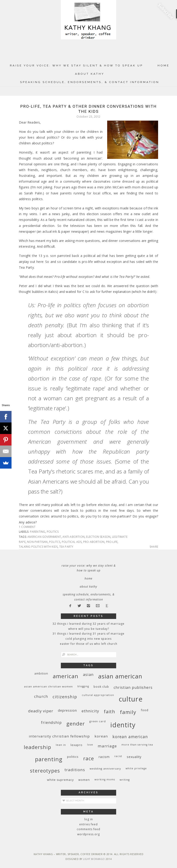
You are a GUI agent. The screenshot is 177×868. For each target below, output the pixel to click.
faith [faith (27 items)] (109, 712)
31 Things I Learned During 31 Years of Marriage (88, 634)
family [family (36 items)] (128, 712)
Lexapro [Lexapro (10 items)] (77, 745)
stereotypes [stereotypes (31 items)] (45, 771)
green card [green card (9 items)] (98, 721)
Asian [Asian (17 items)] (88, 674)
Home (164, 65)
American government (44, 537)
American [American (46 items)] (66, 676)
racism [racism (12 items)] (104, 757)
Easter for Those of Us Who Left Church (89, 644)
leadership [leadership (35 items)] (37, 747)
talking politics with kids (38, 547)
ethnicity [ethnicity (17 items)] (90, 711)
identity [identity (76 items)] (123, 725)
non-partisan (37, 542)
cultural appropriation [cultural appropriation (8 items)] (98, 695)
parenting (38, 532)
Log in (89, 819)
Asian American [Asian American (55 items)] (120, 676)
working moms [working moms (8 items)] (105, 779)
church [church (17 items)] (41, 696)
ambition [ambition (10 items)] (41, 673)
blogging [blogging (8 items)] (83, 686)
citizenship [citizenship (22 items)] (65, 697)
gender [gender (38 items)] (76, 724)
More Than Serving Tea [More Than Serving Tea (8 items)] (137, 745)
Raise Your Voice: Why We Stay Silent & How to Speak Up (77, 65)
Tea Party (66, 547)
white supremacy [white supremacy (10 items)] (60, 780)
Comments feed (88, 829)
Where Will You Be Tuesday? (89, 629)
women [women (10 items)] (84, 780)
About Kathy (90, 74)
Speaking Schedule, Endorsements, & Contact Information (90, 82)
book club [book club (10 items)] (101, 687)
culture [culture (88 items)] (131, 699)
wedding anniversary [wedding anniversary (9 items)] (105, 768)
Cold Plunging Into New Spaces (88, 639)
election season (98, 537)
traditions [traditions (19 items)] (75, 770)
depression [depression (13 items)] (67, 710)
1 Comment (27, 527)
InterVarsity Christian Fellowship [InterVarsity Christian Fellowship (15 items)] (59, 736)
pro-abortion (94, 542)
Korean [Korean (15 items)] (101, 736)
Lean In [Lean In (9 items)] (61, 745)
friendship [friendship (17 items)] (51, 722)
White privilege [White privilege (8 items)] (136, 768)
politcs (55, 542)
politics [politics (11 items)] (73, 757)
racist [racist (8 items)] (118, 756)
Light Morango (94, 859)
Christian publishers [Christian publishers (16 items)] (133, 687)
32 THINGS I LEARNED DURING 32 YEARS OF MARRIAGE (88, 624)
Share (154, 547)
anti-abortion (74, 537)
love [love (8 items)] (90, 745)
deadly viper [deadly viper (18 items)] (41, 711)
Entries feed (88, 824)
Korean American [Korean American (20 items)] (130, 737)
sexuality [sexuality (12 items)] (134, 757)
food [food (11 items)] (145, 710)
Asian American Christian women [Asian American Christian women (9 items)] (48, 686)
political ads (72, 542)
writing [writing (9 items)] (125, 780)
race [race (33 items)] (89, 758)
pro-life (112, 542)
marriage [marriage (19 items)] (107, 746)
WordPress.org (88, 834)
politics (53, 532)
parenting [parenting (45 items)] (49, 759)
